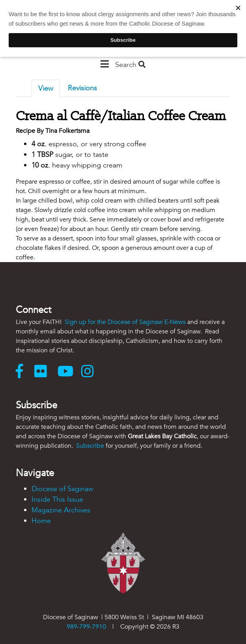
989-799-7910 (86, 627)
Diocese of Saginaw (62, 489)
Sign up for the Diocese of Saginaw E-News (125, 322)
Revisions (82, 88)
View (46, 88)
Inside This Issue (57, 500)
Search (130, 65)
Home (41, 521)
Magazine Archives (61, 510)
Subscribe (90, 446)
